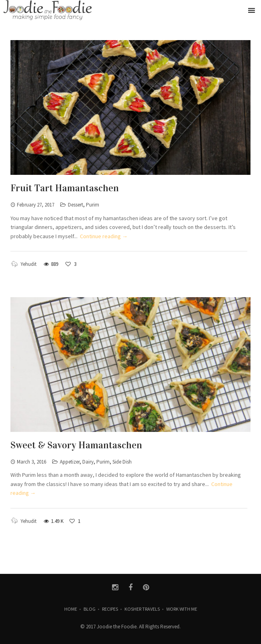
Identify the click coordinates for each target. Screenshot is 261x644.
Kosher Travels (142, 609)
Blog (90, 609)
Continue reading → (104, 236)
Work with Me (182, 609)
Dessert (75, 205)
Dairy (88, 462)
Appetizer (70, 462)
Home (71, 609)
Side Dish (122, 462)
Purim (93, 205)
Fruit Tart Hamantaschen (65, 188)
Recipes (110, 609)
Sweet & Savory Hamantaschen (76, 445)
